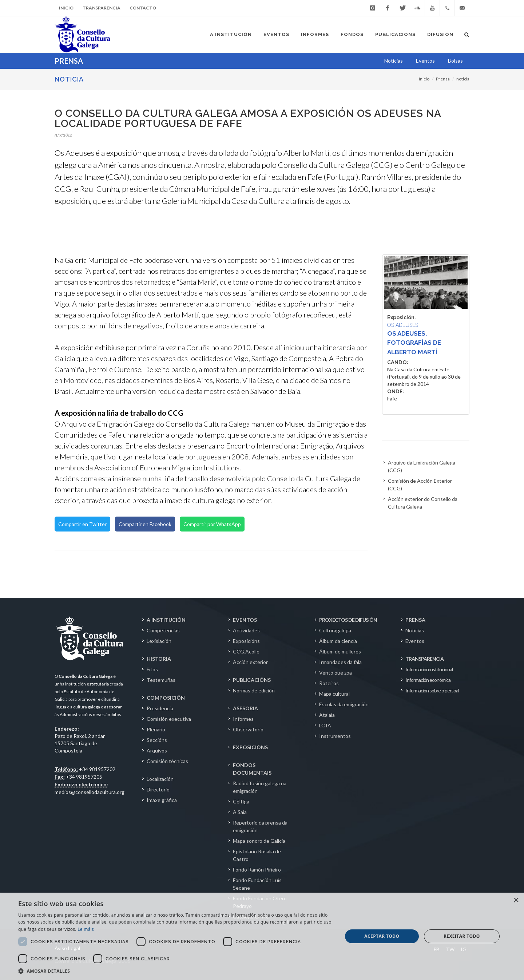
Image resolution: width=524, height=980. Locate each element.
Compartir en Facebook (145, 524)
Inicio (66, 8)
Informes (243, 719)
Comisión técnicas (167, 761)
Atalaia (327, 715)
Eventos (415, 641)
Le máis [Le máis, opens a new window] (86, 929)
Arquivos (157, 750)
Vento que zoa (336, 673)
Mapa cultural (334, 694)
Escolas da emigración (344, 704)
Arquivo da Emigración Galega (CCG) (422, 466)
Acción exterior (250, 662)
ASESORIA (245, 708)
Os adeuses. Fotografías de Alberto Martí (414, 343)
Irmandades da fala (340, 662)
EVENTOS (245, 620)
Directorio (158, 789)
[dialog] (262, 936)
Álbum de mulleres (340, 651)
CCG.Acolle (246, 651)
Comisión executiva (169, 719)
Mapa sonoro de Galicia (259, 841)
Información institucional (429, 669)
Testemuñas (161, 680)
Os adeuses (403, 325)
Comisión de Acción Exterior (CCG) (420, 485)
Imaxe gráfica (162, 800)
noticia (463, 79)
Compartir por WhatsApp (212, 524)
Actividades (246, 630)
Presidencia (160, 708)
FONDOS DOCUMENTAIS (252, 769)
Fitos (152, 669)
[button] (176, 971)
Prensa (443, 79)
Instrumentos (335, 736)
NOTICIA (69, 79)
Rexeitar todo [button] (462, 936)
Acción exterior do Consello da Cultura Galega (423, 503)
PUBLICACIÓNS (252, 680)
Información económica (428, 680)
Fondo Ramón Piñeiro (257, 870)
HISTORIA (159, 659)
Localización (160, 779)
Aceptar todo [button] (382, 936)
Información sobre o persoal (432, 690)
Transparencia (102, 8)
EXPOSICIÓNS (250, 747)
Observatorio (248, 729)
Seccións (157, 740)
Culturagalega (335, 630)
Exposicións (246, 641)
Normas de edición (254, 690)
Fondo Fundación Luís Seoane (257, 884)
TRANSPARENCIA (424, 659)
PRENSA (415, 620)
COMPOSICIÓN (166, 698)
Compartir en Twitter (82, 524)
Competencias (163, 630)
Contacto (143, 8)
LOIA (325, 725)
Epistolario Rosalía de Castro (257, 855)
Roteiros (329, 683)
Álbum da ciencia (338, 641)
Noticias (415, 630)
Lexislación (159, 641)
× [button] (516, 900)
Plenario (156, 729)
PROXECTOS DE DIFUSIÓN (348, 620)
